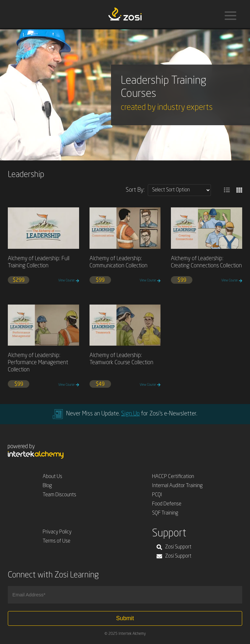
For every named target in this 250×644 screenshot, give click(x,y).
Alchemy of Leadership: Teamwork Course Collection (121, 359)
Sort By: (135, 190)
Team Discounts (59, 495)
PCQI (157, 495)
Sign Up (130, 414)
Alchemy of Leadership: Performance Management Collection (38, 363)
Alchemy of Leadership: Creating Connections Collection (206, 262)
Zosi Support (174, 547)
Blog (47, 486)
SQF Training (165, 513)
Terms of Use (56, 541)
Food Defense (167, 504)
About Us (52, 477)
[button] (227, 190)
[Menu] (230, 16)
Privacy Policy (57, 532)
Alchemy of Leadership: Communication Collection (118, 262)
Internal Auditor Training (177, 486)
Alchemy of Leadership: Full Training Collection (39, 262)
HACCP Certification (173, 477)
